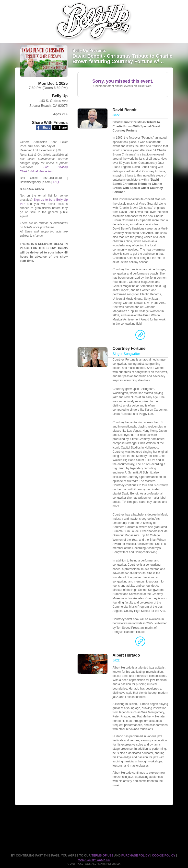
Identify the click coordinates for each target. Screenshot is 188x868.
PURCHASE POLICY (136, 856)
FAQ (56, 182)
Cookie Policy (164, 856)
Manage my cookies (94, 860)
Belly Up (60, 96)
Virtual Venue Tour (41, 171)
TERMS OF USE (103, 856)
